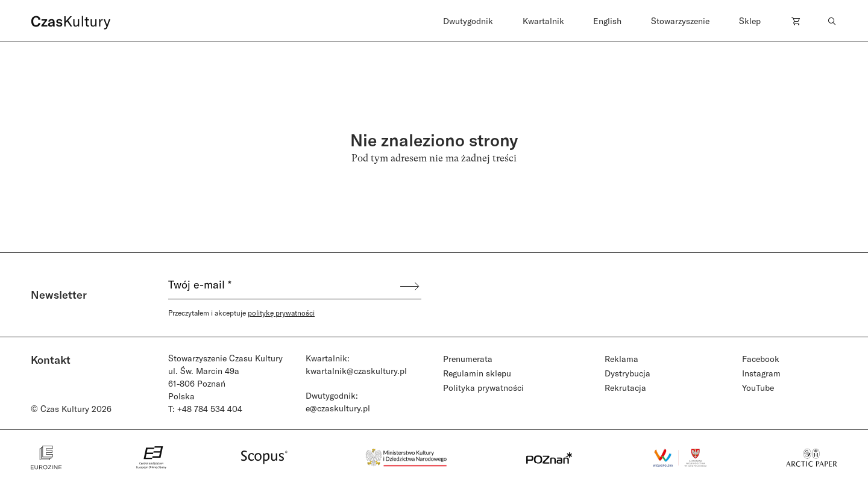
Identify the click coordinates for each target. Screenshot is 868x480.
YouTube (758, 388)
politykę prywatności (281, 313)
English (607, 21)
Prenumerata (468, 359)
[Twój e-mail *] (283, 286)
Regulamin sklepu (477, 373)
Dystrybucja (627, 373)
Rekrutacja (625, 388)
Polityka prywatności (483, 388)
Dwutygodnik (468, 21)
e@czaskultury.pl (338, 408)
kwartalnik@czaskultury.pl (356, 371)
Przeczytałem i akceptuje (241, 313)
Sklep (750, 21)
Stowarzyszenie (680, 21)
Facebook (761, 359)
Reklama (621, 359)
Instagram (761, 373)
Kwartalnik (543, 21)
